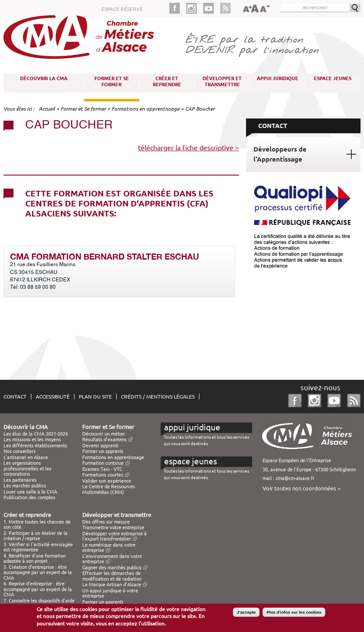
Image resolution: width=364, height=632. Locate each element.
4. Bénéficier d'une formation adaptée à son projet (35, 558)
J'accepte (246, 613)
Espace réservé (122, 9)
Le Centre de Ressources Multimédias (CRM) (109, 489)
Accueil (47, 109)
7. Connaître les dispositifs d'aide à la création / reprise (39, 603)
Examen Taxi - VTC (102, 469)
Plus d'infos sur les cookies (294, 613)
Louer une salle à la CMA (30, 492)
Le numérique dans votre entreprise (109, 548)
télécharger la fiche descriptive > (189, 148)
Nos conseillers (20, 451)
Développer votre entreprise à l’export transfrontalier (115, 536)
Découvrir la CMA (44, 78)
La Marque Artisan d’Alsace (112, 585)
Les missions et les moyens (32, 439)
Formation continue (103, 463)
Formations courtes (103, 475)
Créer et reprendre (167, 81)
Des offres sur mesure (106, 522)
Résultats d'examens (104, 439)
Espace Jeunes (333, 78)
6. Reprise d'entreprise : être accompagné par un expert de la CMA (38, 589)
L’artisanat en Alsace (26, 457)
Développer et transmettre (222, 81)
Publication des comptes (29, 497)
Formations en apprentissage (145, 109)
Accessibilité (53, 397)
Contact (15, 397)
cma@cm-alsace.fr (295, 478)
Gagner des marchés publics (112, 568)
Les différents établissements (35, 446)
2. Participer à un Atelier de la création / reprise (35, 536)
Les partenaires (20, 480)
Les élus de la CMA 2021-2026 (36, 434)
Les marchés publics (25, 486)
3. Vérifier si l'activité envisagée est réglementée (38, 547)
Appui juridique (278, 78)
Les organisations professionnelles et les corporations (27, 468)
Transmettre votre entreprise (113, 527)
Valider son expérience (107, 481)
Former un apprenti (103, 451)
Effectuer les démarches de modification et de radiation (112, 576)
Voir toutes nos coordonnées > (302, 488)
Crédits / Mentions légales (158, 397)
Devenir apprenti (100, 446)
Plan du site (95, 397)
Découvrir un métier (104, 434)
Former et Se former (112, 81)
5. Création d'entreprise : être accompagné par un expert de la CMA (38, 573)
